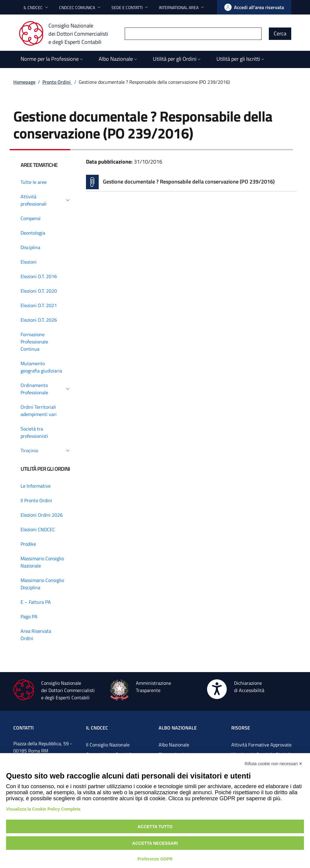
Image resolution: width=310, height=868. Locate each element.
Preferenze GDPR (155, 859)
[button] (36, 7)
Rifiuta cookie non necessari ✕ (274, 764)
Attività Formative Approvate (261, 745)
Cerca (280, 33)
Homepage (24, 82)
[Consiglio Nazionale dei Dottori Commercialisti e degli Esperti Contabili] (67, 34)
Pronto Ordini (57, 82)
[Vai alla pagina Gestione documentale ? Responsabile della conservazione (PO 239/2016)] (191, 182)
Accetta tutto (155, 827)
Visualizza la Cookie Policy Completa (43, 809)
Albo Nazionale (174, 745)
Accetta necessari (155, 843)
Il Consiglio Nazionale (108, 745)
